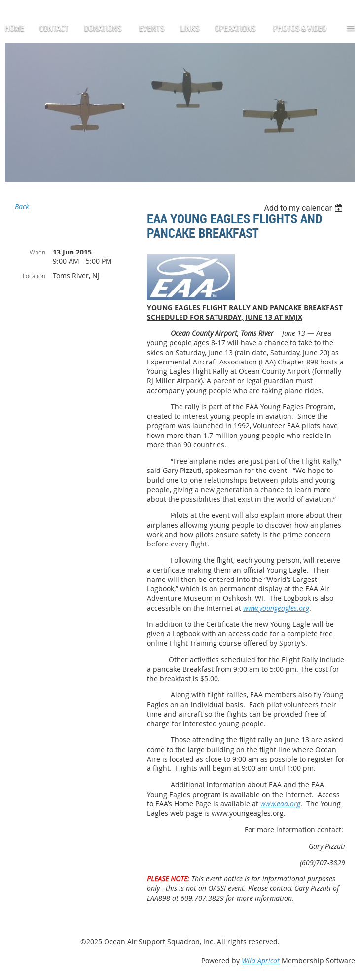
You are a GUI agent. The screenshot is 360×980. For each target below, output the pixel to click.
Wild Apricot (261, 961)
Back (22, 206)
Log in (28, 5)
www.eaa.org (280, 804)
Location (34, 276)
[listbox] (305, 208)
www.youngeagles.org (276, 608)
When (37, 252)
